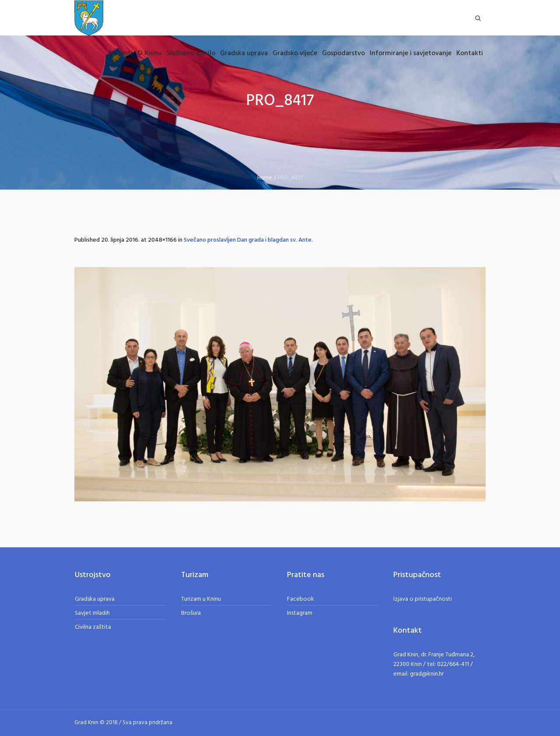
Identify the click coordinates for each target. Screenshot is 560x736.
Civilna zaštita (93, 627)
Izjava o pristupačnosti (423, 599)
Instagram (300, 613)
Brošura (191, 613)
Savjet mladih (92, 613)
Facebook (301, 599)
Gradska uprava (95, 599)
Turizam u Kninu (201, 599)
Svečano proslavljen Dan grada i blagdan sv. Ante (248, 240)
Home (265, 178)
